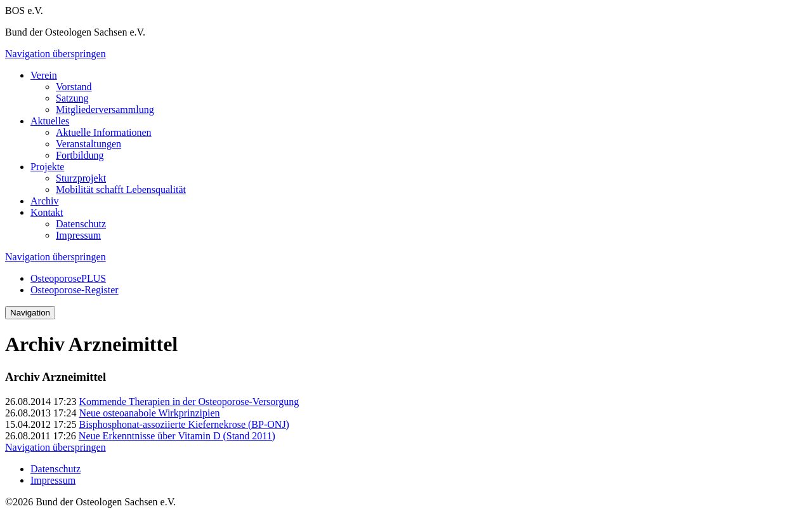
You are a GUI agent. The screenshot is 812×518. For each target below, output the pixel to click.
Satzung (72, 98)
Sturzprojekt (81, 178)
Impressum (78, 235)
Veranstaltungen (88, 144)
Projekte (47, 167)
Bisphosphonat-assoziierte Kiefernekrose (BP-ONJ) (184, 424)
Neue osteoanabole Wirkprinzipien (149, 413)
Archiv (44, 201)
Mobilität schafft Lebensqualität (121, 189)
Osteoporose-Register (75, 290)
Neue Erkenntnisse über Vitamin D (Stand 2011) (177, 436)
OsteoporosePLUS (68, 278)
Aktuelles (50, 121)
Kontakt (47, 212)
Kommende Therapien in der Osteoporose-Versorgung (189, 402)
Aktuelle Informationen (104, 132)
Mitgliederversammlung (105, 110)
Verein (44, 75)
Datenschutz (81, 224)
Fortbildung (80, 155)
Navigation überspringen (56, 54)
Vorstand (74, 87)
